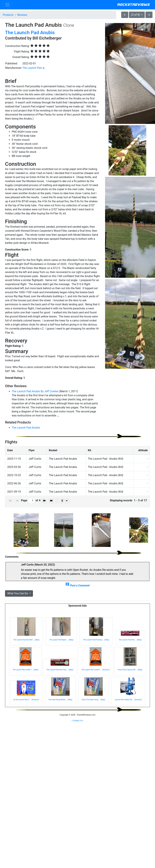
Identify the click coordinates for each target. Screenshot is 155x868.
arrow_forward (149, 15)
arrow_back (125, 15)
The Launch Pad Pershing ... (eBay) (96, 640)
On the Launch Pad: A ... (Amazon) (26, 700)
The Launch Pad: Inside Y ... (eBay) (25, 670)
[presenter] (65, 501)
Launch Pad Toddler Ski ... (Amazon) (128, 700)
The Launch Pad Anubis (26, 428)
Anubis (47, 33)
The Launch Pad (32, 68)
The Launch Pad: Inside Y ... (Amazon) (95, 670)
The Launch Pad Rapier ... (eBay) (61, 640)
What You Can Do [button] (18, 593)
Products (8, 15)
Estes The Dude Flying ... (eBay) (93, 700)
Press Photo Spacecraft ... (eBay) (130, 670)
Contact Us (77, 721)
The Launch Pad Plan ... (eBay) (130, 640)
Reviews (22, 15)
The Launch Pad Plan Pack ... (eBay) (60, 670)
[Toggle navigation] (7, 5)
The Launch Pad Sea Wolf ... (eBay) (26, 640)
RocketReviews (133, 5)
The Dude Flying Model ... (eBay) (60, 700)
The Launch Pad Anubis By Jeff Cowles (35, 391)
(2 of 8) (136, 15)
